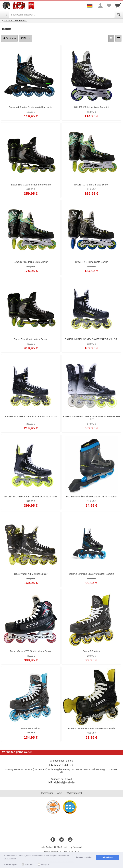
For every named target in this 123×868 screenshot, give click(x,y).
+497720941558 (62, 765)
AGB (60, 793)
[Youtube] (70, 840)
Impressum (47, 793)
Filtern (25, 38)
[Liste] (118, 38)
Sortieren (9, 38)
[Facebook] (53, 840)
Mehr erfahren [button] (10, 859)
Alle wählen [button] (108, 857)
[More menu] (100, 6)
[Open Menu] (4, 15)
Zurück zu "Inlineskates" (15, 21)
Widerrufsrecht (74, 793)
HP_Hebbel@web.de (62, 783)
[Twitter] (62, 840)
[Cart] (118, 6)
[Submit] (119, 15)
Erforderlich (30, 864)
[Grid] (111, 38)
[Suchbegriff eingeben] (62, 15)
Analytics (45, 864)
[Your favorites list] (109, 6)
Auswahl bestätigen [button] (84, 857)
